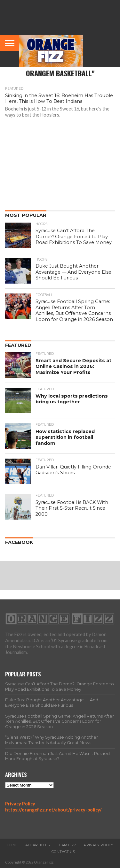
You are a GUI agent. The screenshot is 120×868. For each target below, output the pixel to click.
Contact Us (63, 852)
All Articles (37, 845)
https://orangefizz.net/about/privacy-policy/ (53, 810)
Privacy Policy (20, 804)
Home (12, 845)
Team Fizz (67, 845)
